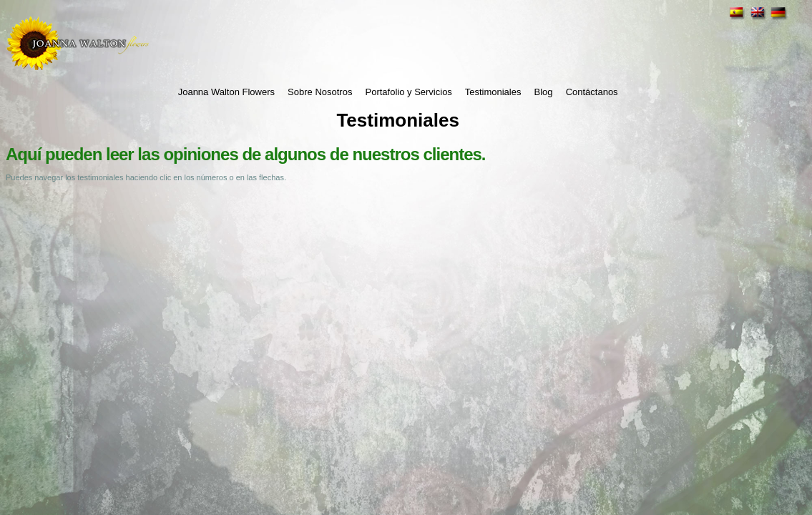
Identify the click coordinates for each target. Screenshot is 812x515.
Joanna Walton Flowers (226, 92)
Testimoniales (493, 92)
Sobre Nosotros (320, 92)
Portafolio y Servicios (408, 92)
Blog (544, 92)
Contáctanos (592, 92)
